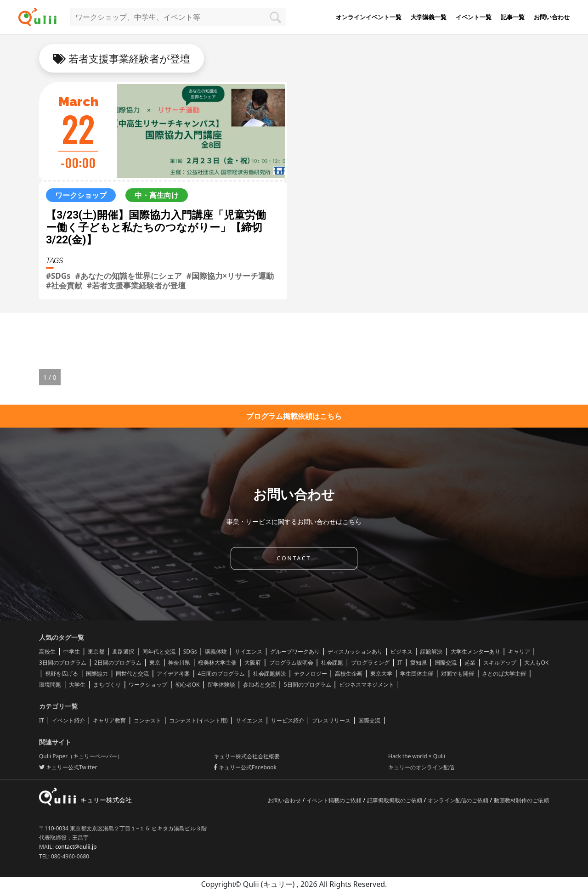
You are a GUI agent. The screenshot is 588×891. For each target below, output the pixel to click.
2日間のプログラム (118, 663)
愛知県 (418, 663)
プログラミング (370, 663)
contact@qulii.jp (76, 847)
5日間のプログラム (308, 685)
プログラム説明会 (291, 663)
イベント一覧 (474, 17)
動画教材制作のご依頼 (521, 800)
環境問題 (50, 685)
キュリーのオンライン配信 (421, 767)
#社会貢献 (64, 285)
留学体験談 (221, 685)
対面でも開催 (458, 674)
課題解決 (431, 651)
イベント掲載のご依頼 (335, 800)
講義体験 (216, 651)
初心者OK (188, 685)
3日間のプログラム (63, 663)
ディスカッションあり (355, 651)
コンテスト (147, 720)
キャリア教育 (109, 720)
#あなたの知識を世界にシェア (129, 276)
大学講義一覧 (429, 17)
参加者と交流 (260, 685)
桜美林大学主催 (217, 663)
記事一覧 (513, 17)
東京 (155, 663)
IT (400, 663)
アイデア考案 (173, 674)
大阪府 (253, 663)
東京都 (96, 651)
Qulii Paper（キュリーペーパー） (81, 756)
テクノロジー (311, 674)
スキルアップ (500, 663)
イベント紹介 (68, 720)
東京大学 (381, 674)
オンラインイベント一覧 (369, 17)
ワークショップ (148, 685)
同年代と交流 (159, 651)
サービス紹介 (288, 720)
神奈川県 (179, 663)
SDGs (190, 651)
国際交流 (446, 663)
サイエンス (249, 651)
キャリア (519, 651)
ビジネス (401, 651)
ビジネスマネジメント (367, 685)
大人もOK (536, 663)
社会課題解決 (270, 674)
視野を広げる (62, 674)
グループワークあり (295, 651)
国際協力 (97, 674)
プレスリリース (331, 720)
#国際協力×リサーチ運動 (230, 276)
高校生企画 (349, 674)
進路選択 (123, 651)
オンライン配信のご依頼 (459, 800)
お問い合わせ (552, 17)
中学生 (72, 651)
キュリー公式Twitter (68, 767)
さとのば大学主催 (504, 674)
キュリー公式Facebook (245, 767)
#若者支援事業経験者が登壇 (136, 285)
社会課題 (332, 663)
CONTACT (294, 558)
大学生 (77, 685)
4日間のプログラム (222, 674)
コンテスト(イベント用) (198, 720)
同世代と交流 (132, 674)
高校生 (47, 651)
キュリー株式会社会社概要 (247, 756)
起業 (470, 663)
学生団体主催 (417, 674)
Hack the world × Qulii (417, 756)
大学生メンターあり (475, 651)
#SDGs (58, 276)
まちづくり (107, 685)
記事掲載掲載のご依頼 (395, 800)
